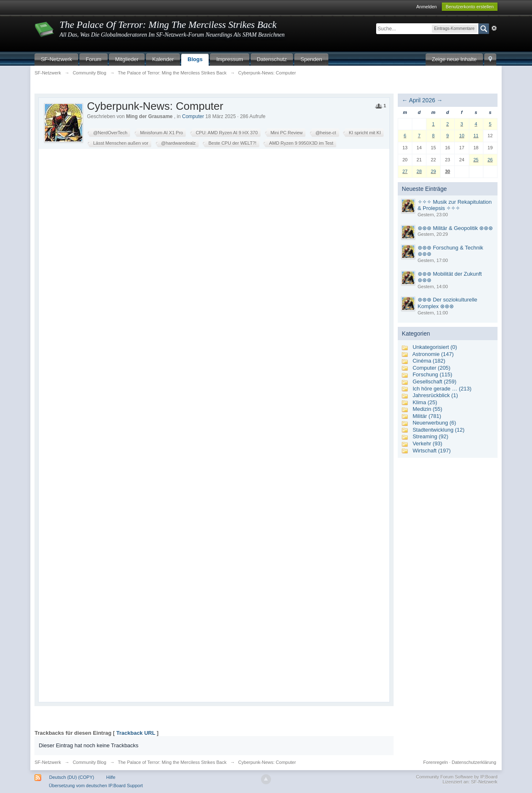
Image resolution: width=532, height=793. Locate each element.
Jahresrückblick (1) (435, 395)
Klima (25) (425, 402)
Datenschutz (272, 59)
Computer (193, 116)
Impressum (229, 59)
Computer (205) (432, 368)
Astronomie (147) (433, 354)
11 (476, 136)
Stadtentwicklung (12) (439, 430)
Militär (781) (427, 416)
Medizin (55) (428, 409)
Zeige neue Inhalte (454, 59)
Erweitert (494, 28)
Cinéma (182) (429, 361)
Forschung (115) (432, 374)
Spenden (311, 59)
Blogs (195, 59)
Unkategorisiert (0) (435, 347)
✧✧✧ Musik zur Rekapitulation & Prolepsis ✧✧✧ (455, 205)
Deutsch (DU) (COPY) (71, 777)
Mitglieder (127, 59)
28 (419, 171)
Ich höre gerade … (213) (442, 389)
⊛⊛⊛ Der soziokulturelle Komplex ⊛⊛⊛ (448, 303)
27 (405, 171)
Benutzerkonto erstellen (470, 7)
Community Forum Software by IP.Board (457, 777)
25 (476, 160)
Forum (94, 59)
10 (462, 136)
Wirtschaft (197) (432, 451)
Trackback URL (136, 733)
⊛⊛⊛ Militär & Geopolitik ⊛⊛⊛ (456, 228)
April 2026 (422, 100)
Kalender (163, 59)
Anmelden (426, 7)
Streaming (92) (431, 436)
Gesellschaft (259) (435, 382)
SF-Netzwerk (56, 59)
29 (433, 171)
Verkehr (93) (428, 443)
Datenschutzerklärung (474, 762)
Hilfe (111, 777)
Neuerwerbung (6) (435, 423)
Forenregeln (435, 762)
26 (490, 160)
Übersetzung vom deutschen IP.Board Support (96, 786)
